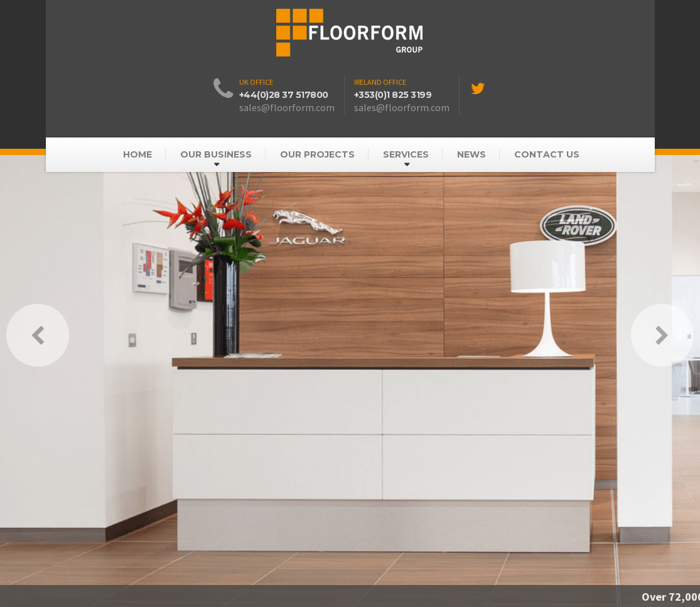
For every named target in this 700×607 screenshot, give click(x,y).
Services (406, 154)
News (471, 154)
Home (137, 154)
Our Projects (317, 154)
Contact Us (547, 154)
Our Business (216, 154)
